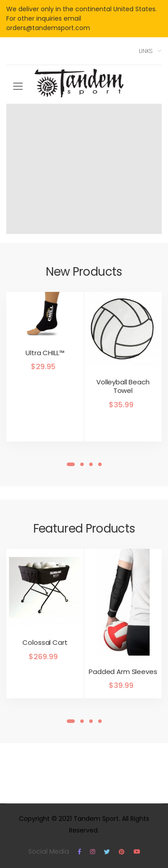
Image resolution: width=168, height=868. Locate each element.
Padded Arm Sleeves (123, 672)
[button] (71, 464)
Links (146, 51)
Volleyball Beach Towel (123, 386)
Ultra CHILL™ (45, 353)
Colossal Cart (45, 642)
